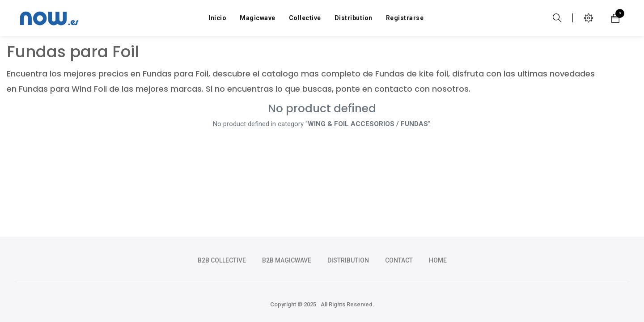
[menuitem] (217, 18)
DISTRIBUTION (348, 260)
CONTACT (399, 260)
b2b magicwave (287, 260)
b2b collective (222, 260)
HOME (438, 260)
